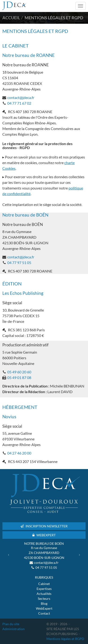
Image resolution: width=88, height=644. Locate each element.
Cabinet (44, 584)
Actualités (44, 594)
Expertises (44, 589)
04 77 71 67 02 (19, 103)
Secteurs (44, 599)
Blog (44, 603)
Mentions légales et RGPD (65, 639)
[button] (9, 554)
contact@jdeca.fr (21, 97)
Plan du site (11, 624)
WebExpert (44, 608)
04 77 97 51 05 (19, 263)
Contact (44, 613)
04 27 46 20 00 (19, 453)
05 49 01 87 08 (19, 377)
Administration (13, 629)
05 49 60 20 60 (19, 372)
